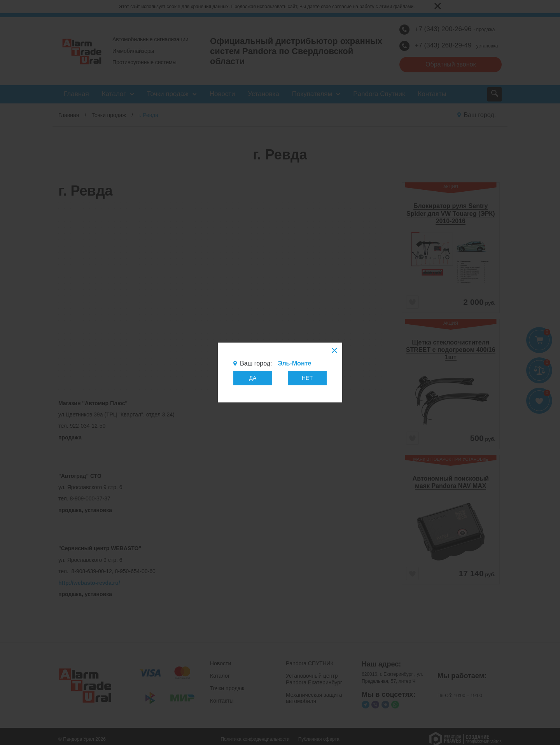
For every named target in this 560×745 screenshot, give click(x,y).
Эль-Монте (294, 363)
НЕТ (307, 378)
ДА (253, 378)
